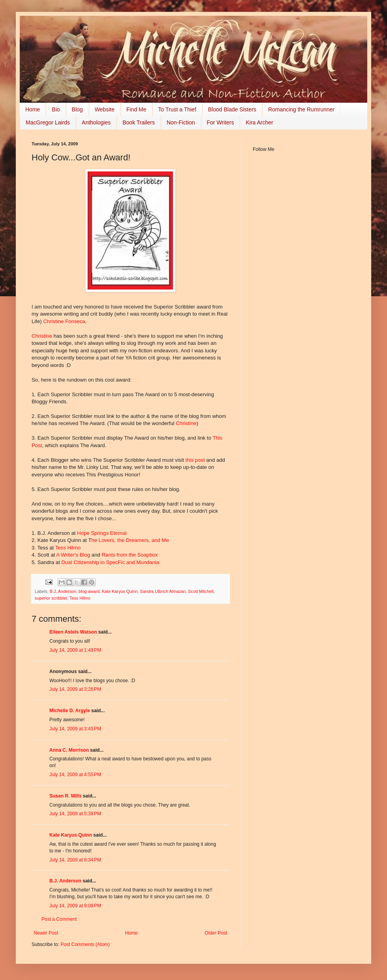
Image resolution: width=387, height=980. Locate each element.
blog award (89, 591)
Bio (56, 109)
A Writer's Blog (73, 555)
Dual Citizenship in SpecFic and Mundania (111, 562)
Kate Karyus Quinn (120, 591)
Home (33, 109)
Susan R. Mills (65, 796)
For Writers (221, 122)
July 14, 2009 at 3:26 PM (75, 689)
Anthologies (96, 122)
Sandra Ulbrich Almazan (163, 591)
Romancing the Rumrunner (301, 109)
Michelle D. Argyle (70, 711)
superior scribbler (51, 598)
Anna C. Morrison (69, 750)
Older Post (216, 933)
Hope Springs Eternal (102, 533)
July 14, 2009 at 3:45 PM (75, 729)
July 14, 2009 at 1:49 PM (75, 650)
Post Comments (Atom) (85, 944)
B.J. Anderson (63, 591)
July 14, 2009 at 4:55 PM (75, 775)
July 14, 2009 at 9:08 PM (75, 906)
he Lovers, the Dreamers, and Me (130, 540)
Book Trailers (139, 122)
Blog (77, 109)
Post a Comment (59, 919)
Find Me (136, 109)
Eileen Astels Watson (73, 632)
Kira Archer (259, 122)
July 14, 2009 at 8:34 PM (75, 860)
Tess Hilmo (68, 548)
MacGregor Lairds (48, 122)
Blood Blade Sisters (232, 109)
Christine (43, 336)
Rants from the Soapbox (130, 555)
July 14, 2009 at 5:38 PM (75, 814)
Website (105, 109)
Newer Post (46, 933)
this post (195, 460)
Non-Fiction (181, 122)
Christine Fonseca (64, 321)
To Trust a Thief (177, 109)
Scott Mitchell (201, 591)
